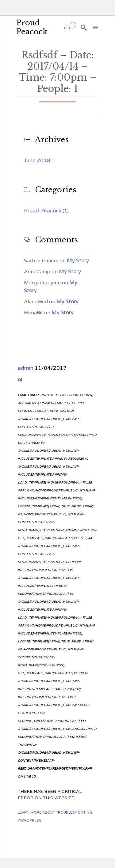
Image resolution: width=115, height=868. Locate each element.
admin (26, 368)
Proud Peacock (32, 27)
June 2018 (37, 161)
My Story (78, 261)
